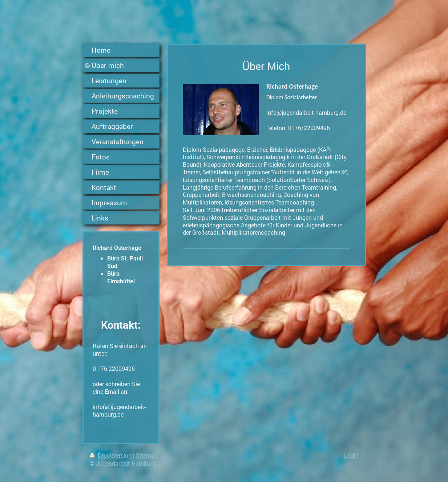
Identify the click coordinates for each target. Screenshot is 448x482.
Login (351, 455)
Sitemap (147, 455)
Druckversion (111, 455)
